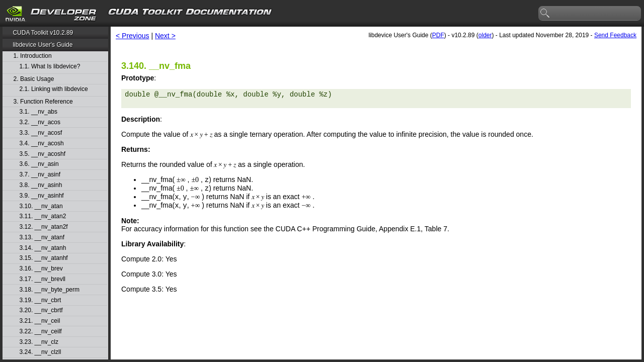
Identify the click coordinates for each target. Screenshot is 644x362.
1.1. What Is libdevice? (50, 67)
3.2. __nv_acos (40, 122)
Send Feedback (615, 35)
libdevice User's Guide (43, 45)
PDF (438, 35)
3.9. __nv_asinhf (42, 196)
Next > (165, 36)
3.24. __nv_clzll (41, 352)
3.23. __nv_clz (39, 342)
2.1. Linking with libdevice (54, 89)
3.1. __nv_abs (38, 112)
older (485, 35)
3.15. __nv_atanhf (44, 258)
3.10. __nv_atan (41, 206)
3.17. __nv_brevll (43, 279)
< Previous (133, 36)
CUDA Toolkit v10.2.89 (43, 33)
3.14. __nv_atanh (43, 248)
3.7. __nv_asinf (40, 175)
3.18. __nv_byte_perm (50, 290)
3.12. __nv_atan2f (44, 227)
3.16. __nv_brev (41, 269)
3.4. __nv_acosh (42, 144)
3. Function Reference (43, 102)
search (545, 14)
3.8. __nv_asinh (41, 185)
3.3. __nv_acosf (41, 133)
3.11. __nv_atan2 (43, 216)
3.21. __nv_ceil (40, 321)
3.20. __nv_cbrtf (41, 310)
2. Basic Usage (34, 79)
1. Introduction (33, 56)
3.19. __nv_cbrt (41, 300)
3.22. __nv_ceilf (41, 332)
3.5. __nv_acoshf (43, 154)
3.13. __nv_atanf (42, 238)
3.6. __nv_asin (39, 164)
